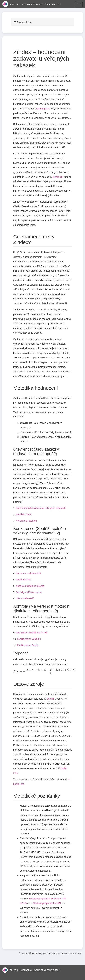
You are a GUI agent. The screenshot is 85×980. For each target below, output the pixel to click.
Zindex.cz (57, 177)
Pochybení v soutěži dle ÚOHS (32, 633)
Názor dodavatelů (25, 598)
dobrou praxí (43, 109)
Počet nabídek (23, 580)
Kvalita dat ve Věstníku (29, 639)
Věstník (51, 699)
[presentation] (44, 672)
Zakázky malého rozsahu (29, 592)
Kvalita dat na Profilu (28, 645)
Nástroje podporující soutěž (30, 586)
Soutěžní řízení (24, 514)
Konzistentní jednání (26, 521)
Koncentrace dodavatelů (28, 573)
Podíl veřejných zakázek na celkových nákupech (41, 508)
